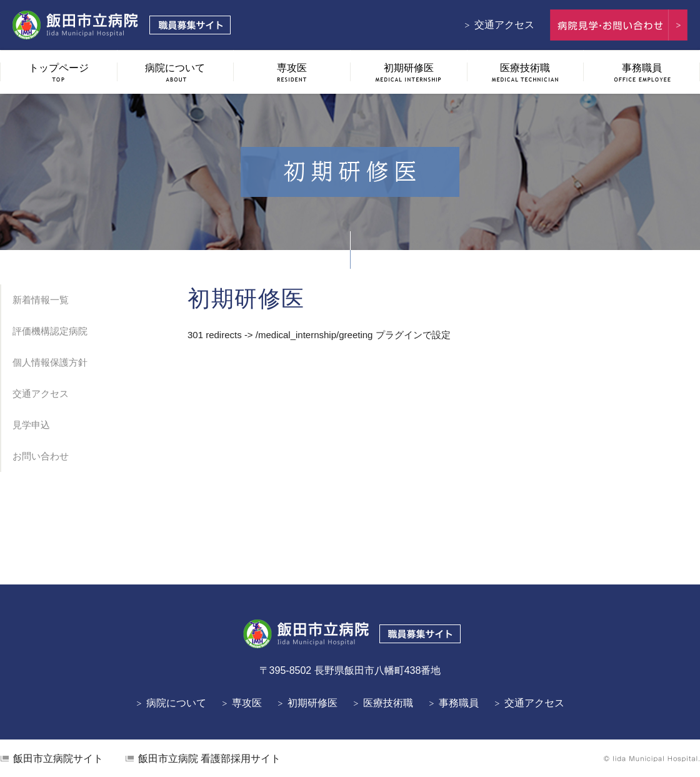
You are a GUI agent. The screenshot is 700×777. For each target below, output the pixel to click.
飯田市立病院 (58, 759)
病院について (176, 703)
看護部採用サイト (209, 759)
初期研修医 (312, 703)
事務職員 (459, 703)
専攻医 (247, 703)
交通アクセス (504, 25)
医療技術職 (388, 703)
